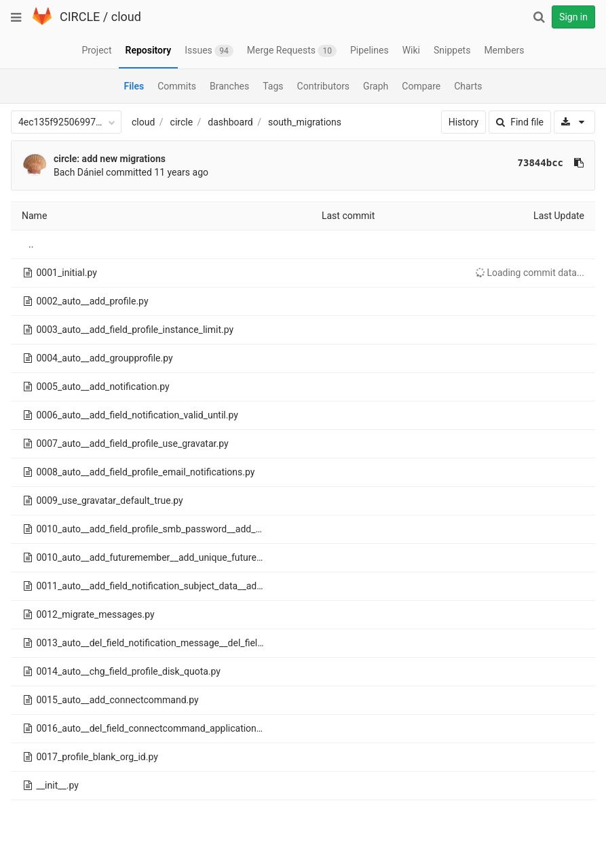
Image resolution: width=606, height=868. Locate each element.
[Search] (539, 17)
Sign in (573, 17)
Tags (273, 86)
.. (31, 244)
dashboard (230, 122)
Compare (421, 86)
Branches (229, 86)
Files (134, 86)
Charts (468, 86)
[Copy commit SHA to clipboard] (579, 163)
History (464, 122)
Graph (376, 86)
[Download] (574, 122)
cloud (126, 17)
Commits (177, 86)
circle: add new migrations (110, 159)
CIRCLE (80, 17)
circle (182, 122)
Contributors (324, 86)
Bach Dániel (79, 172)
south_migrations (305, 122)
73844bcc (541, 163)
